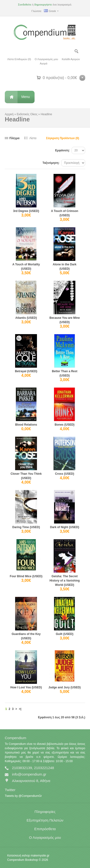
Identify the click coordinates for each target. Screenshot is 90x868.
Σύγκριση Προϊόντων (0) (63, 138)
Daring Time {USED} (26, 527)
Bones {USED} (65, 425)
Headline (46, 114)
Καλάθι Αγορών (71, 59)
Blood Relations (26, 425)
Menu (26, 97)
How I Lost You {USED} (26, 687)
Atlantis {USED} (26, 318)
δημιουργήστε (43, 5)
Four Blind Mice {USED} (26, 576)
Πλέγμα (14, 138)
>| (20, 709)
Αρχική (9, 114)
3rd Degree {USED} (26, 211)
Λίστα (33, 138)
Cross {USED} (65, 474)
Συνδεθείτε (25, 5)
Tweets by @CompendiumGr (23, 796)
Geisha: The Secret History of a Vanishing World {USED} (65, 581)
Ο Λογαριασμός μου (46, 59)
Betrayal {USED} (26, 371)
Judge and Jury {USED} (65, 687)
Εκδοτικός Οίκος (27, 114)
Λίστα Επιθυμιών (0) (19, 59)
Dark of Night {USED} (64, 527)
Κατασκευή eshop (18, 856)
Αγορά (44, 63)
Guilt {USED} (65, 634)
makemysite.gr (40, 856)
